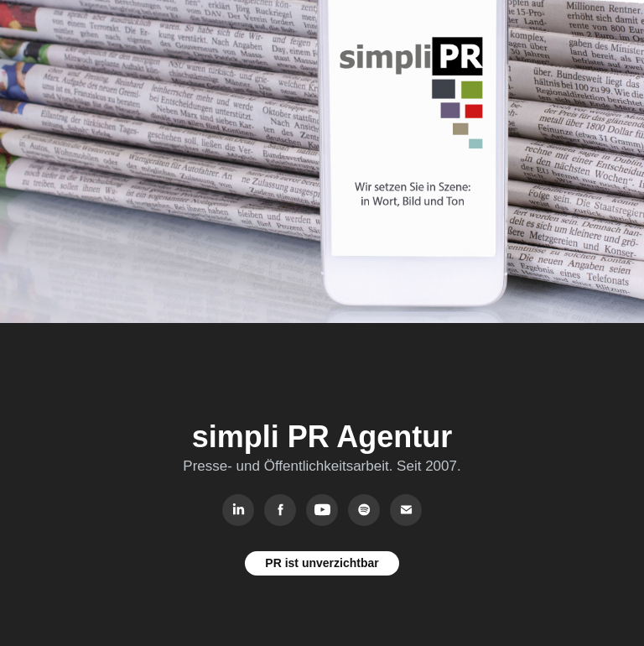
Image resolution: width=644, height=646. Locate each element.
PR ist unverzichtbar (322, 563)
